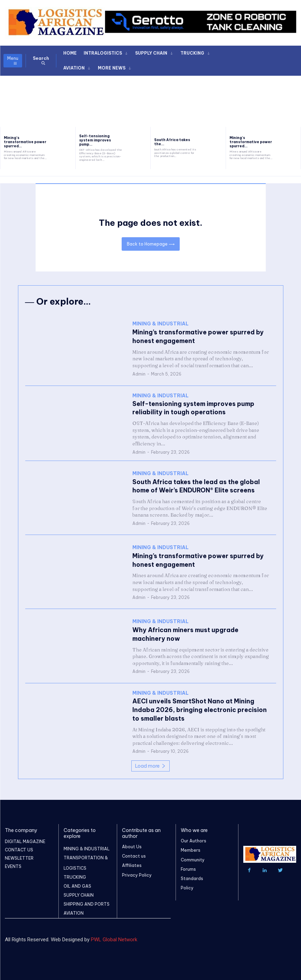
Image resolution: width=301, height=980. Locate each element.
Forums (188, 867)
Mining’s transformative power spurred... (25, 142)
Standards (192, 877)
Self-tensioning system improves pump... (95, 140)
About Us (132, 845)
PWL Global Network (114, 938)
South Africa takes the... (172, 142)
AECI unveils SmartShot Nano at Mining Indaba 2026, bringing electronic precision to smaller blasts (199, 708)
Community (193, 858)
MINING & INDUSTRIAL (161, 326)
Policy (187, 886)
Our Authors (194, 839)
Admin (139, 374)
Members (191, 849)
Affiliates (132, 864)
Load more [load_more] (150, 764)
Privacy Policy (137, 873)
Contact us (134, 855)
